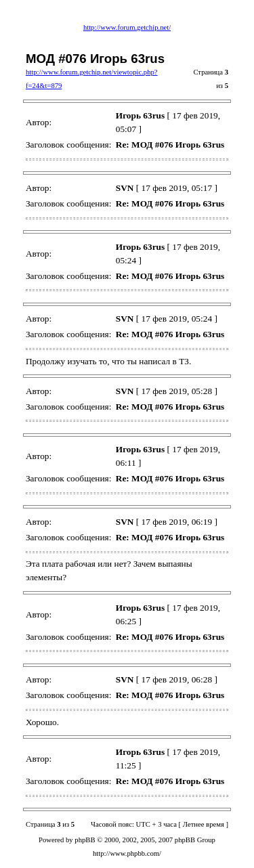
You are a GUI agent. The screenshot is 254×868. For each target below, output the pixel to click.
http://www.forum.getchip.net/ (127, 27)
